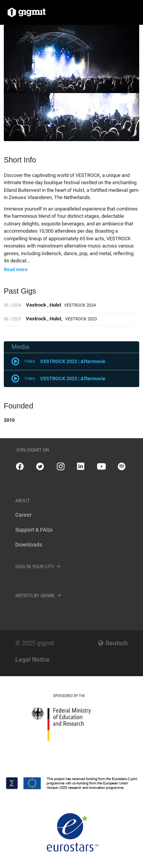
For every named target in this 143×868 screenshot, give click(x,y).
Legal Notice (32, 660)
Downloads (29, 545)
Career (23, 515)
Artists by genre (35, 596)
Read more (16, 269)
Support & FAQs (34, 530)
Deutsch (117, 643)
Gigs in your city (35, 567)
